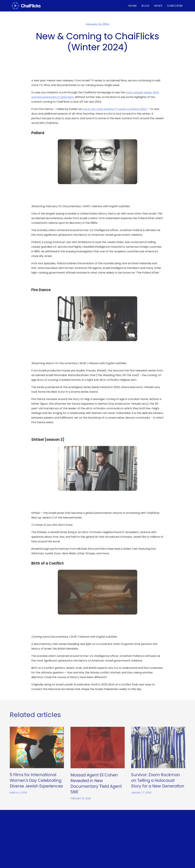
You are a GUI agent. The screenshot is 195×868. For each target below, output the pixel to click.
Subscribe (175, 6)
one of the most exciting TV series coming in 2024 (114, 127)
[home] (26, 6)
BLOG (146, 6)
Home (133, 6)
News (158, 6)
